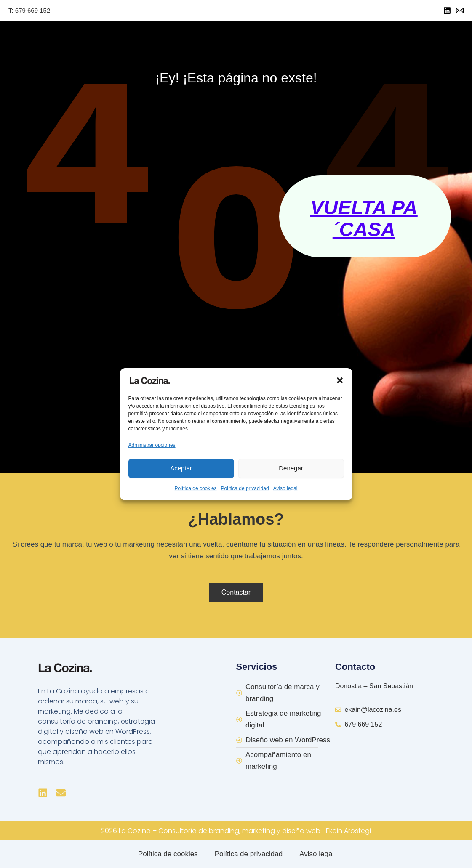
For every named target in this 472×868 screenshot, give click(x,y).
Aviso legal (285, 488)
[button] (340, 380)
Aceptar (181, 468)
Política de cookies (196, 488)
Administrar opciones (152, 445)
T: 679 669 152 (29, 10)
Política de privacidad (245, 488)
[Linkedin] (447, 11)
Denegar (291, 468)
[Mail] (460, 11)
